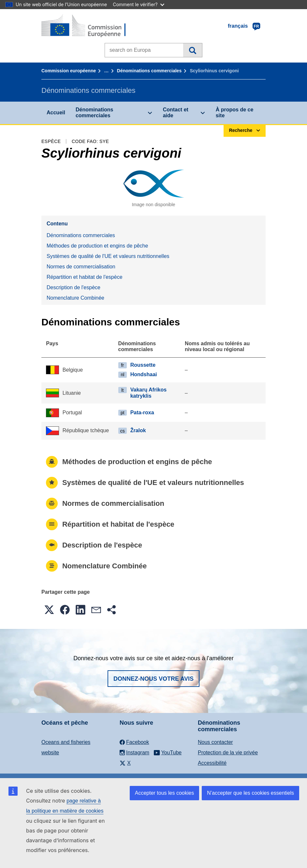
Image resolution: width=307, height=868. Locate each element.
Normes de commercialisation (81, 267)
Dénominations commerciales (149, 71)
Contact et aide (176, 113)
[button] (49, 610)
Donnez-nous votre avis (153, 679)
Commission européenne (69, 71)
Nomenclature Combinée (75, 298)
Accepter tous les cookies (164, 793)
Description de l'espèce (73, 287)
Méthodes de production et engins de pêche (97, 246)
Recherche (192, 50)
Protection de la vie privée (228, 753)
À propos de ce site (235, 113)
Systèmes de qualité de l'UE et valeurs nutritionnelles (108, 256)
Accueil (56, 113)
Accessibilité (212, 763)
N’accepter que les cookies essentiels (250, 793)
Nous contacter (215, 742)
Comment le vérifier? (138, 4)
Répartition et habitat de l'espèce (85, 277)
